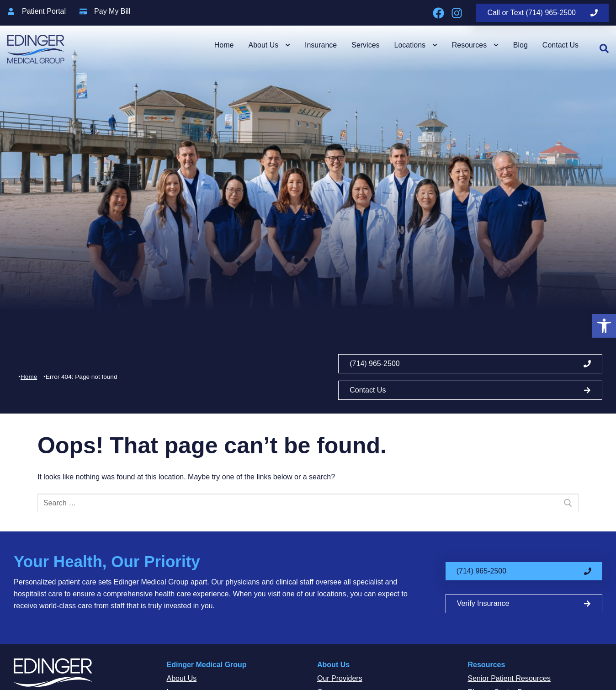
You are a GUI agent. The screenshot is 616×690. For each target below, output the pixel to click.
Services (365, 45)
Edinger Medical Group (207, 665)
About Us (269, 45)
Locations (416, 45)
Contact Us (560, 45)
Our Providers (340, 678)
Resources (475, 45)
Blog (520, 45)
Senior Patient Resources (509, 678)
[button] (604, 326)
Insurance (321, 45)
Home (224, 45)
